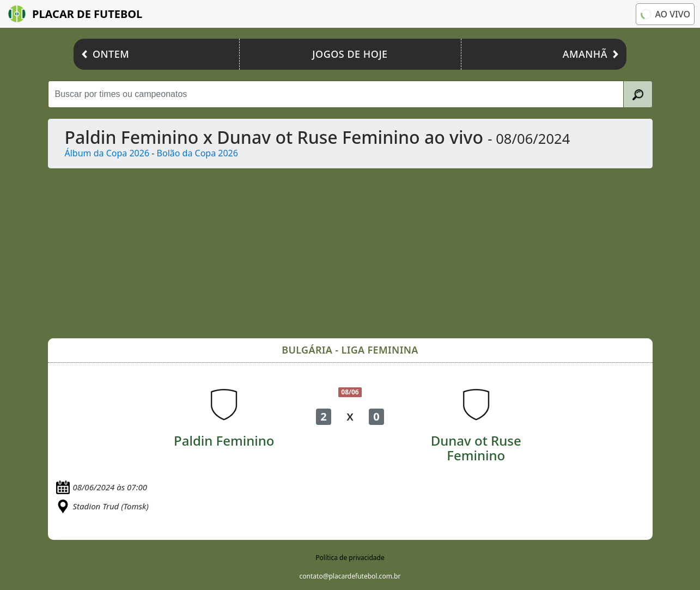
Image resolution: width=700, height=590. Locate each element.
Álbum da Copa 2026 (107, 153)
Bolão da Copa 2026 (197, 153)
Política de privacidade (350, 558)
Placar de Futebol (75, 14)
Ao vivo (664, 14)
